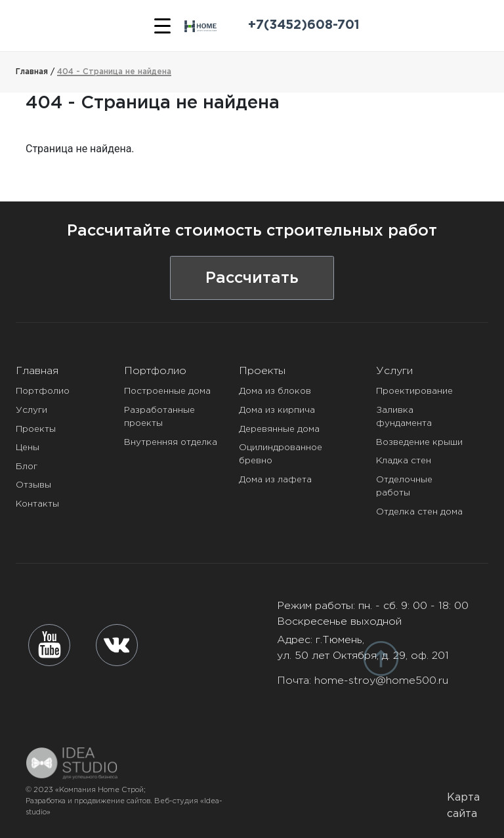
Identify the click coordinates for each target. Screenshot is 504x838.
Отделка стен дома (419, 512)
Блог (27, 467)
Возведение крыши (419, 442)
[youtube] (50, 645)
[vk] (117, 645)
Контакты (37, 504)
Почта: (363, 681)
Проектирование (414, 391)
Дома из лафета (275, 480)
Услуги (31, 410)
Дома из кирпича (277, 410)
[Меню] (162, 26)
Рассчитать (252, 278)
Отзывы (33, 485)
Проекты (36, 429)
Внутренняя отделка (171, 442)
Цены (28, 448)
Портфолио (43, 391)
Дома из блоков (275, 391)
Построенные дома (167, 391)
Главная (37, 371)
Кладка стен (404, 461)
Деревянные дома (279, 429)
